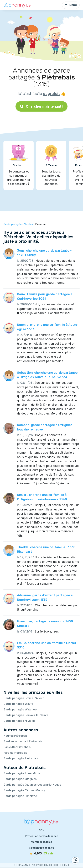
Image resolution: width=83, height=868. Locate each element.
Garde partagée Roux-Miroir (22, 773)
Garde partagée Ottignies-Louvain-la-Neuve (32, 785)
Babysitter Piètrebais (17, 747)
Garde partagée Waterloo (20, 709)
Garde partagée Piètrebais (21, 758)
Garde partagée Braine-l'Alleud (24, 698)
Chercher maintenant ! (41, 106)
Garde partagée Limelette (20, 796)
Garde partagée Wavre (18, 704)
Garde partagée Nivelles (19, 721)
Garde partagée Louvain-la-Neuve (26, 715)
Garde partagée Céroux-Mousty (24, 790)
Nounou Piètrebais (15, 736)
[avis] (41, 854)
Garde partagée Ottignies (20, 779)
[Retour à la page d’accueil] (17, 5)
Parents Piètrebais (15, 753)
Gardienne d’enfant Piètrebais (23, 741)
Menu (71, 5)
